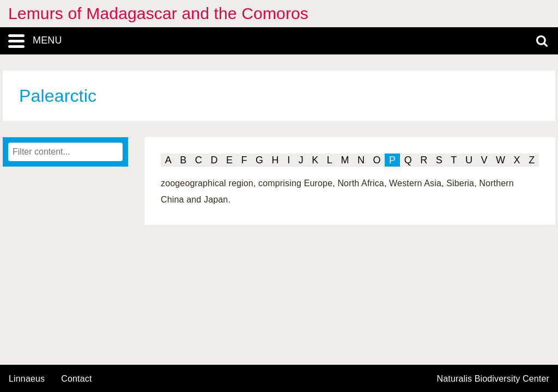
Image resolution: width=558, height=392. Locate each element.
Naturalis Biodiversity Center (493, 379)
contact (76, 379)
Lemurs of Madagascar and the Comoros (158, 13)
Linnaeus (27, 379)
